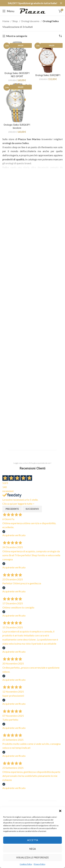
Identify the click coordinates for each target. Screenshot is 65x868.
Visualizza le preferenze (32, 857)
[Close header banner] (61, 3)
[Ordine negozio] (60, 36)
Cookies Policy (26, 864)
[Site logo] (32, 11)
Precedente (12, 509)
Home (6, 21)
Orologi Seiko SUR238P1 (48, 75)
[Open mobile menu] (8, 11)
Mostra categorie (17, 36)
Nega (32, 849)
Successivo (32, 509)
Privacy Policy (39, 864)
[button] (60, 811)
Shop (15, 21)
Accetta (33, 840)
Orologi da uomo (30, 21)
